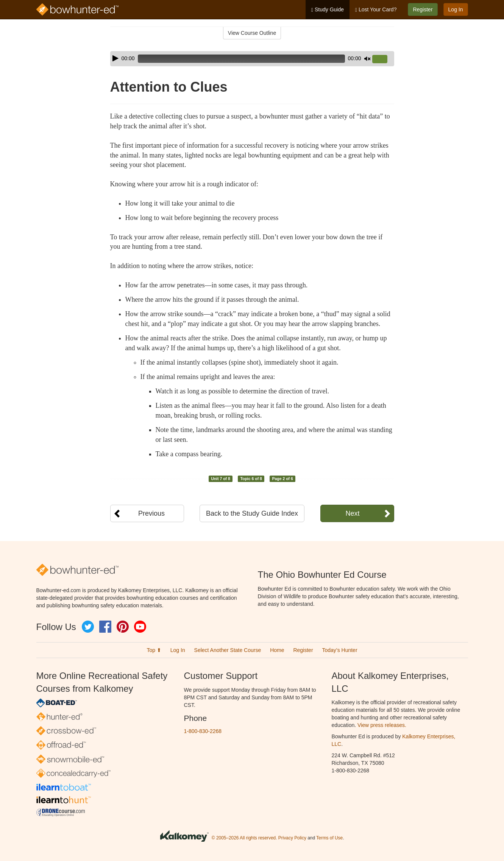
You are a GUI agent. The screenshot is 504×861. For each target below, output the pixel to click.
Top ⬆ (154, 650)
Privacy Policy (292, 838)
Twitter (88, 627)
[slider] (241, 59)
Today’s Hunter (339, 650)
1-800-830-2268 (203, 731)
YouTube (140, 627)
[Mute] (367, 59)
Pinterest (123, 627)
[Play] (115, 58)
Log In (456, 9)
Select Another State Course (228, 650)
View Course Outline (252, 33)
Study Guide (328, 10)
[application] (252, 59)
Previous (151, 513)
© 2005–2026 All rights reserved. (244, 838)
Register (423, 9)
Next (352, 513)
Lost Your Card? (376, 10)
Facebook (105, 627)
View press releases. (382, 725)
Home (277, 650)
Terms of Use (329, 838)
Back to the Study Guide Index (252, 513)
